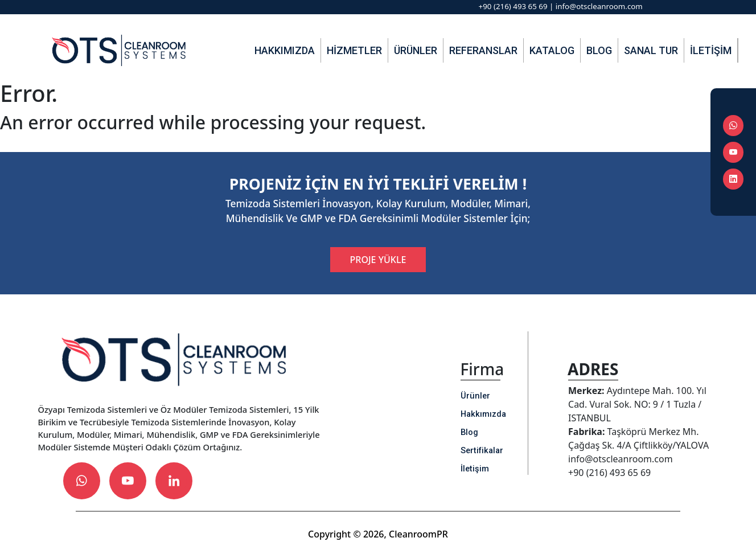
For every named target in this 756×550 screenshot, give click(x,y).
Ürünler (416, 50)
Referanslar (483, 50)
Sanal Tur (651, 50)
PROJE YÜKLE (378, 260)
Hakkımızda (285, 50)
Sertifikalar (482, 450)
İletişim (711, 50)
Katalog (552, 50)
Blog (599, 50)
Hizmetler (354, 50)
